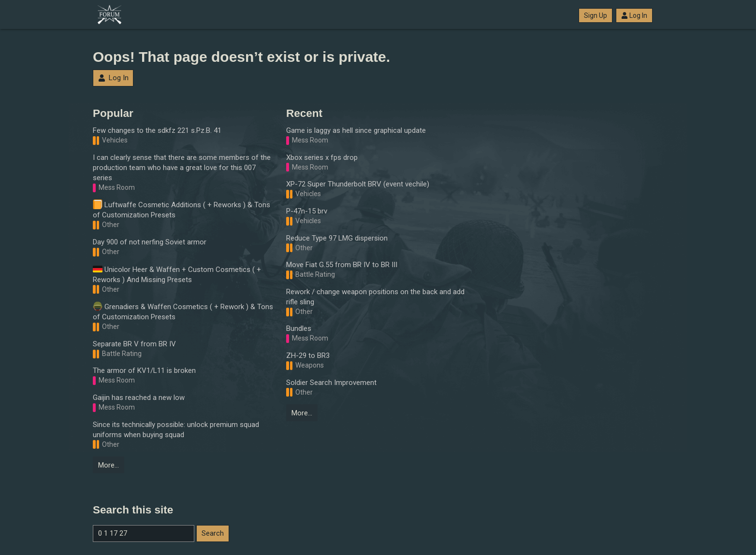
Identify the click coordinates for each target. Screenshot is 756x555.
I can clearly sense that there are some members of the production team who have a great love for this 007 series (182, 168)
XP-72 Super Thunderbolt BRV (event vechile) (358, 184)
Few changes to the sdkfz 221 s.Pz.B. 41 (157, 130)
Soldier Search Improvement (331, 383)
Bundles (299, 328)
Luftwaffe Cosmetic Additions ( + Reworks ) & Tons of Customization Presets (182, 209)
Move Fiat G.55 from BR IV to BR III (342, 265)
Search (213, 533)
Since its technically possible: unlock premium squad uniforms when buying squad (176, 430)
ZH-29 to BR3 (308, 356)
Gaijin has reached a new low (139, 398)
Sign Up (596, 15)
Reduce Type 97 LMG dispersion (337, 238)
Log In (634, 15)
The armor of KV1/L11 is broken (144, 370)
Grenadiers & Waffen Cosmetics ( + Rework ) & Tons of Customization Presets (183, 311)
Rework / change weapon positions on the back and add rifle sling (375, 297)
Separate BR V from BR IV (134, 344)
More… (109, 465)
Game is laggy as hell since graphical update (356, 130)
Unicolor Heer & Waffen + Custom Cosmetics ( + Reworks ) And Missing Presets (177, 274)
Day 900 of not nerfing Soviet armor (150, 242)
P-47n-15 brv (307, 211)
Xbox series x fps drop (322, 157)
